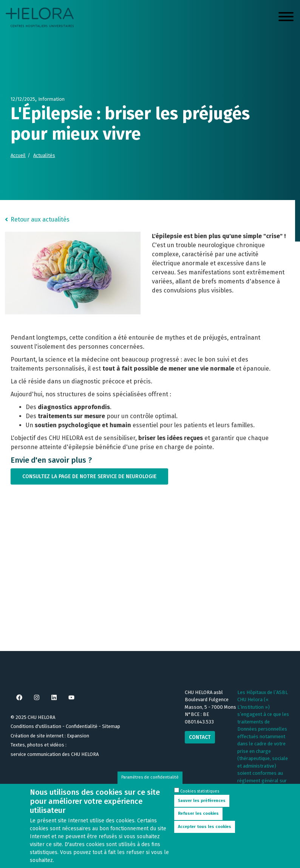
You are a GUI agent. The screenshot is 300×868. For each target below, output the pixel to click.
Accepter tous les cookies (205, 827)
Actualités (44, 155)
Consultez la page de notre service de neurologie (89, 476)
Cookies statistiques (200, 791)
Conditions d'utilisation (36, 726)
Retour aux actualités (40, 219)
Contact (200, 737)
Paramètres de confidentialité (150, 777)
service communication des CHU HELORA (55, 754)
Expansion (78, 736)
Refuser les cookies (198, 813)
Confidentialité (82, 726)
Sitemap (111, 726)
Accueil (18, 155)
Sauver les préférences (202, 801)
